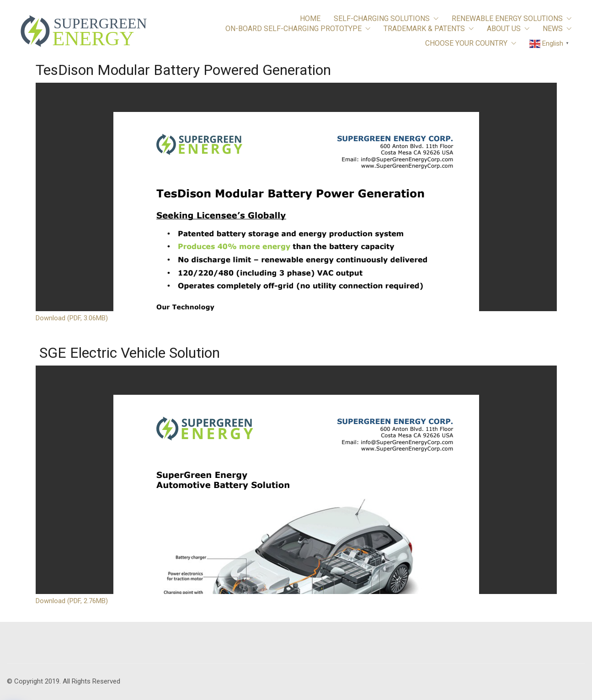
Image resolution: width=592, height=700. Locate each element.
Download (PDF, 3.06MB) (72, 318)
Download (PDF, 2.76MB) (72, 601)
